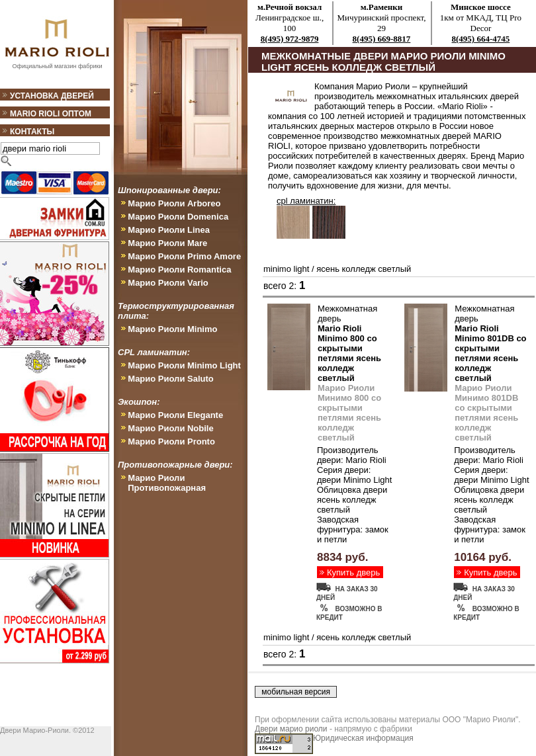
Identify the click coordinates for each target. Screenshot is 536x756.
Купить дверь (353, 572)
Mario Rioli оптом (51, 114)
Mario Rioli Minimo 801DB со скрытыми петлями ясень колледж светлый (490, 353)
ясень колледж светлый (364, 269)
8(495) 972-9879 (290, 39)
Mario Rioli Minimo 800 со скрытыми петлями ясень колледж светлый (349, 353)
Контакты (32, 132)
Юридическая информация (363, 738)
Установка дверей (52, 96)
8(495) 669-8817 (382, 39)
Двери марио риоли (291, 729)
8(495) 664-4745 (481, 39)
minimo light (286, 269)
